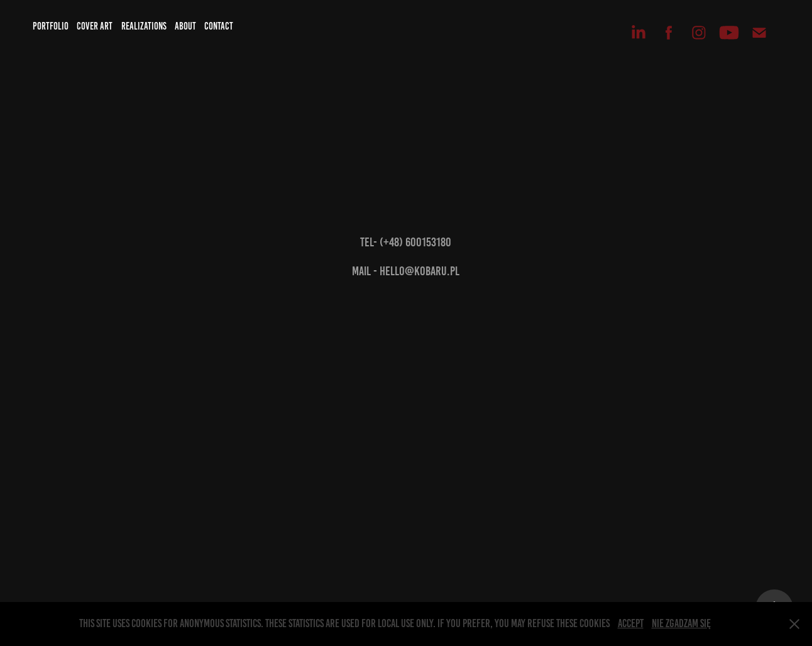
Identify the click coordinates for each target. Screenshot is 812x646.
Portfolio (51, 26)
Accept (631, 623)
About (185, 26)
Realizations (144, 26)
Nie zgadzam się (681, 623)
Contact (219, 26)
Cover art (95, 26)
